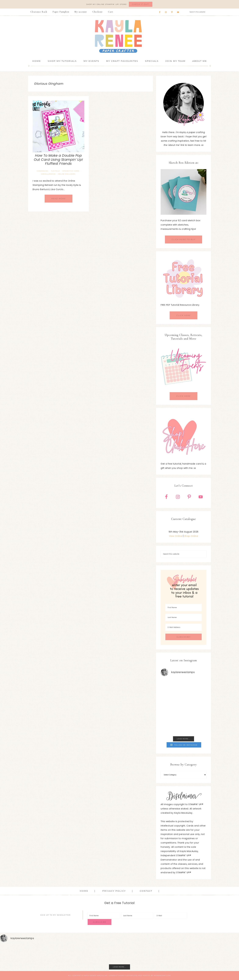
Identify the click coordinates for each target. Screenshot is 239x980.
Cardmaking (43, 171)
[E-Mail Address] (184, 627)
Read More (59, 199)
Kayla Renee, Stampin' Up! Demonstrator (120, 36)
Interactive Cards (71, 171)
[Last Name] (184, 617)
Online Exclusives (67, 174)
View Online (176, 536)
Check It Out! (141, 4)
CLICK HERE (184, 315)
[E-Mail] (171, 916)
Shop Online (191, 536)
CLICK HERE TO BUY (184, 239)
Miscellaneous (48, 174)
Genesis (113, 976)
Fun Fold (55, 171)
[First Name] (184, 608)
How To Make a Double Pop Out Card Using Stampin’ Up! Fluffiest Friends (58, 160)
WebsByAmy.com (162, 976)
